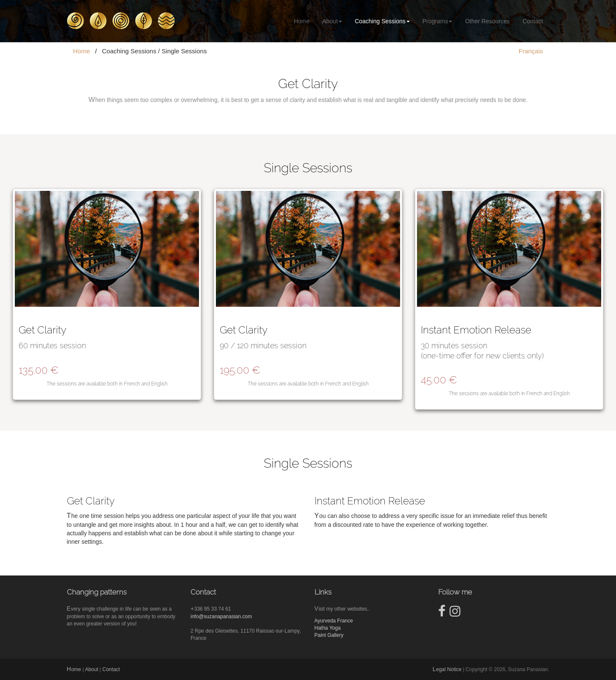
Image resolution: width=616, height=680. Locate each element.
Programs (438, 21)
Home (302, 21)
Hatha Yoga (328, 628)
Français (531, 51)
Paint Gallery (329, 635)
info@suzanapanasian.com (221, 617)
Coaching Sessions (382, 21)
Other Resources (487, 21)
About (332, 21)
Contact (533, 21)
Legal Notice (447, 669)
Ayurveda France (334, 621)
